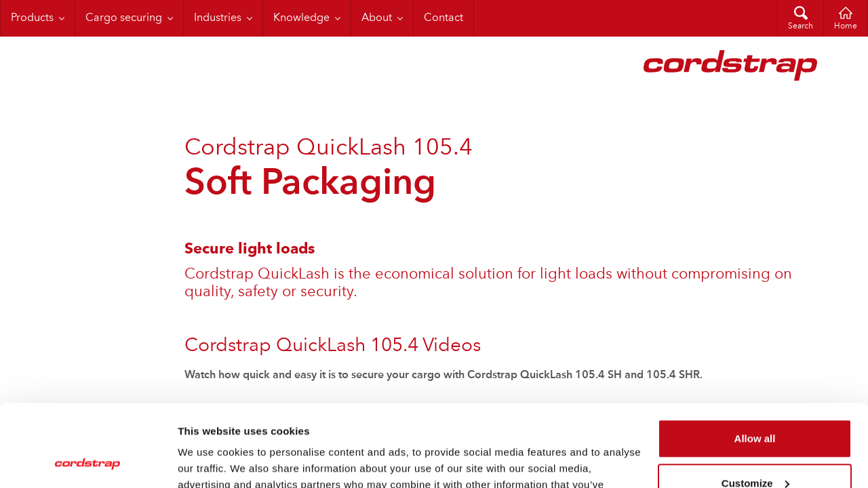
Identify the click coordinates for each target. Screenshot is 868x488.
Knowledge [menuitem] (301, 18)
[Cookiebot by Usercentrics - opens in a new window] (88, 462)
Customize (755, 406)
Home (846, 26)
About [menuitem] (377, 18)
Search (801, 26)
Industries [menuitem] (218, 18)
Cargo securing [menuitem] (124, 18)
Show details (209, 461)
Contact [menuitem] (443, 18)
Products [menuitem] (32, 18)
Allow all (755, 362)
